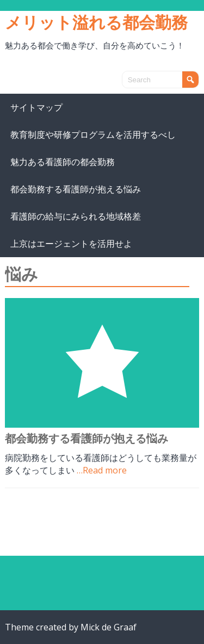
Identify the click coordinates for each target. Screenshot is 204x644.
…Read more (102, 470)
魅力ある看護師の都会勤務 (63, 162)
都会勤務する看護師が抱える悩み (76, 189)
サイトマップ (36, 107)
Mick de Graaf (109, 627)
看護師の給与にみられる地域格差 (76, 216)
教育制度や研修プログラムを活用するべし (93, 135)
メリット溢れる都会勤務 (96, 22)
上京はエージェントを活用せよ (71, 244)
